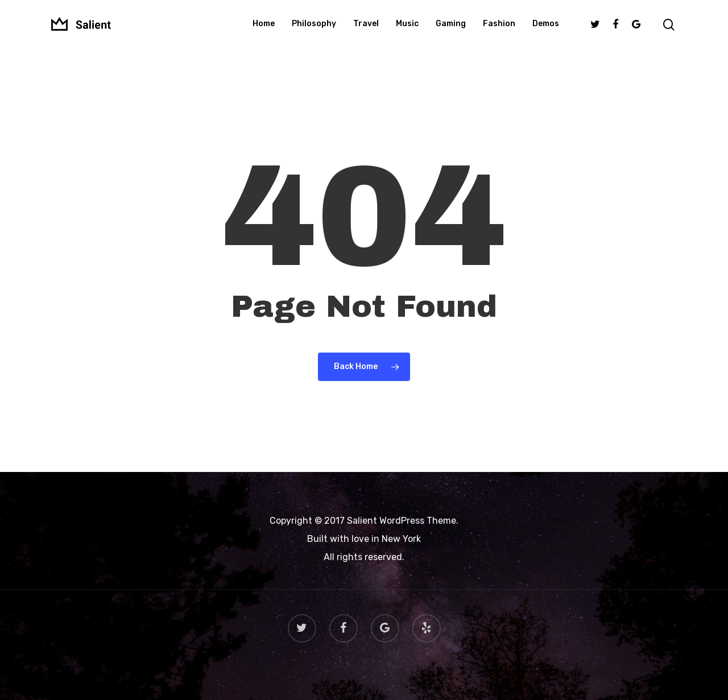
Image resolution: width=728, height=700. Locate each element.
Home (264, 31)
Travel (366, 31)
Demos (546, 31)
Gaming (451, 31)
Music (407, 31)
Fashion (499, 31)
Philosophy (314, 31)
